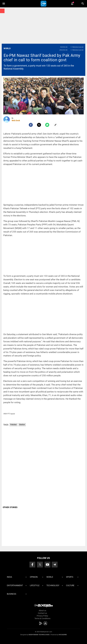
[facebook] (31, 125)
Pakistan (14, 425)
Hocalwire (63, 635)
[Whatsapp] (47, 125)
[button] (4, 4)
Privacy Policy (42, 616)
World (7, 48)
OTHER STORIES (10, 507)
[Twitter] (39, 125)
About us (42, 611)
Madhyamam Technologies (39, 635)
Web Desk (16, 120)
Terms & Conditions (42, 618)
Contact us (42, 613)
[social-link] (55, 125)
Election (22, 425)
